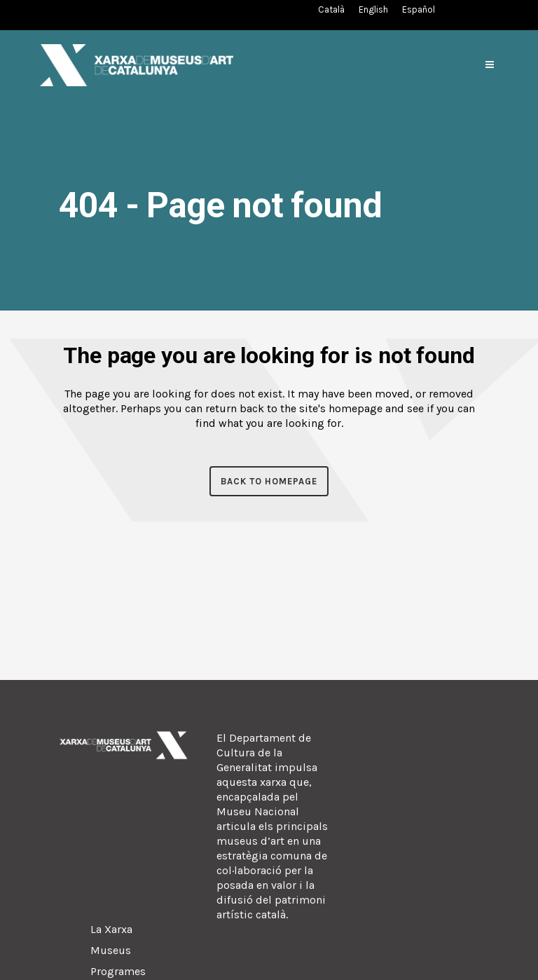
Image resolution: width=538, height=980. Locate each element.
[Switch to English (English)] (373, 9)
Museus (111, 950)
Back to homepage (269, 481)
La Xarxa (111, 929)
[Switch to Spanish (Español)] (419, 9)
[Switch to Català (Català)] (331, 9)
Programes (118, 971)
